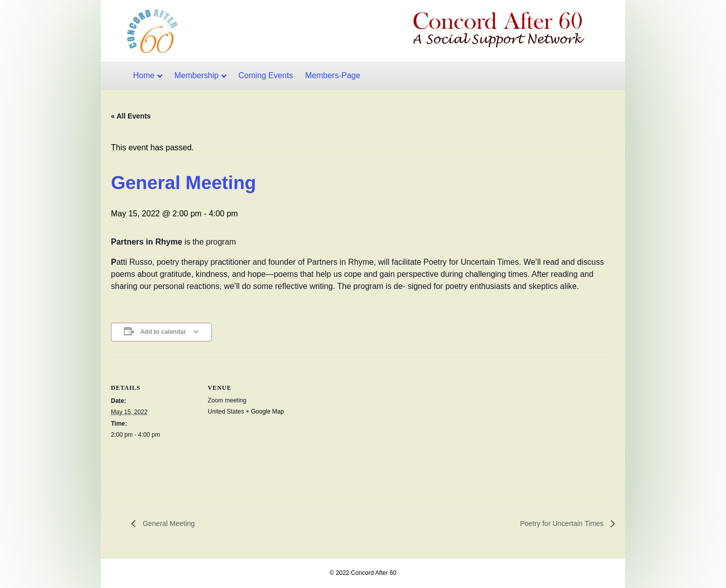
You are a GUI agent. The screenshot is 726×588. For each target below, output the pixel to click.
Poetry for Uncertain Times (563, 523)
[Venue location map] (358, 427)
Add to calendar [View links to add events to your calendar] (163, 332)
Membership (197, 75)
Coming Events (266, 75)
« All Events (131, 116)
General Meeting (168, 523)
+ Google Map (265, 411)
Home (144, 75)
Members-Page (332, 75)
